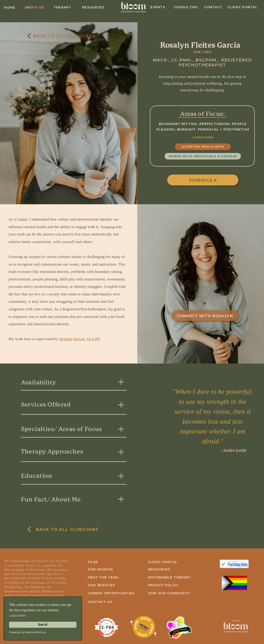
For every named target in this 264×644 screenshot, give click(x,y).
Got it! (43, 625)
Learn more (17, 615)
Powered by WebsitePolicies (28, 632)
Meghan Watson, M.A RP (79, 339)
